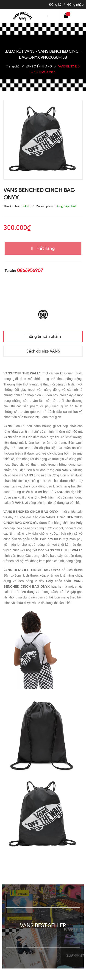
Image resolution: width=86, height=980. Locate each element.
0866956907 (30, 270)
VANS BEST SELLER (43, 925)
